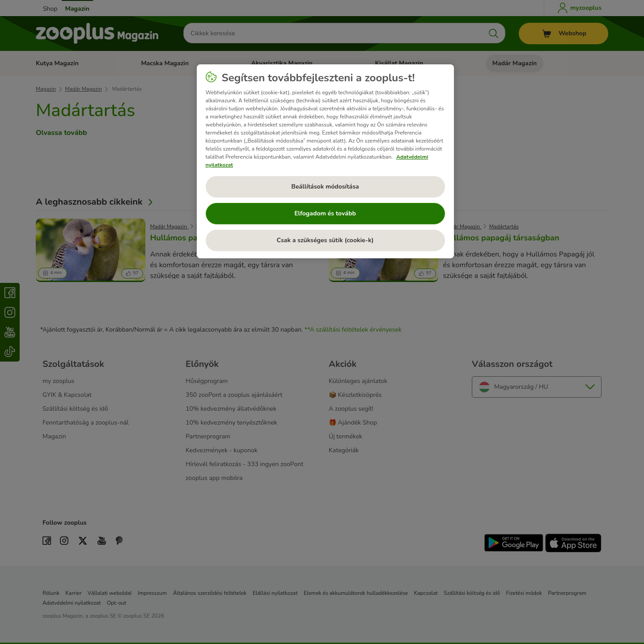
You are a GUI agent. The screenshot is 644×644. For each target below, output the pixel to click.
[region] (325, 161)
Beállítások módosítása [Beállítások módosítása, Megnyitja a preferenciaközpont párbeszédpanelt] (325, 187)
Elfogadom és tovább (325, 213)
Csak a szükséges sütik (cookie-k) (325, 240)
